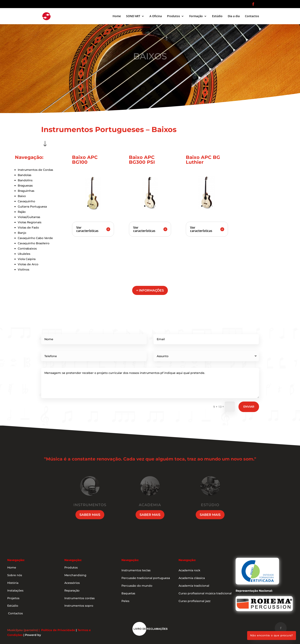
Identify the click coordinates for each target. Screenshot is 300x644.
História (13, 583)
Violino (23, 270)
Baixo (22, 196)
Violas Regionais (30, 222)
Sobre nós (15, 575)
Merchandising (75, 575)
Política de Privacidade (58, 630)
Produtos (174, 16)
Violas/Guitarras (29, 217)
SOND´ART (133, 16)
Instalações (15, 591)
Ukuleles (24, 254)
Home (117, 16)
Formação (196, 16)
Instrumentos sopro (79, 606)
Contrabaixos (27, 249)
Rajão (22, 212)
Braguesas (25, 186)
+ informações (150, 290)
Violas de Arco (28, 264)
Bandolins (25, 180)
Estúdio (217, 16)
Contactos (252, 16)
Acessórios (72, 583)
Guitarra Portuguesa (32, 207)
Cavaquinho (26, 201)
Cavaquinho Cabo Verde (35, 238)
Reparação (72, 591)
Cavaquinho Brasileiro (34, 243)
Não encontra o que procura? (272, 635)
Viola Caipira (27, 259)
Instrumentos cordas (79, 598)
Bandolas (25, 175)
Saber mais (90, 515)
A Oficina (156, 16)
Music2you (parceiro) (23, 630)
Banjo (22, 233)
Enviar (249, 407)
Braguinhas (26, 191)
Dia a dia (234, 16)
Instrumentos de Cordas (35, 170)
